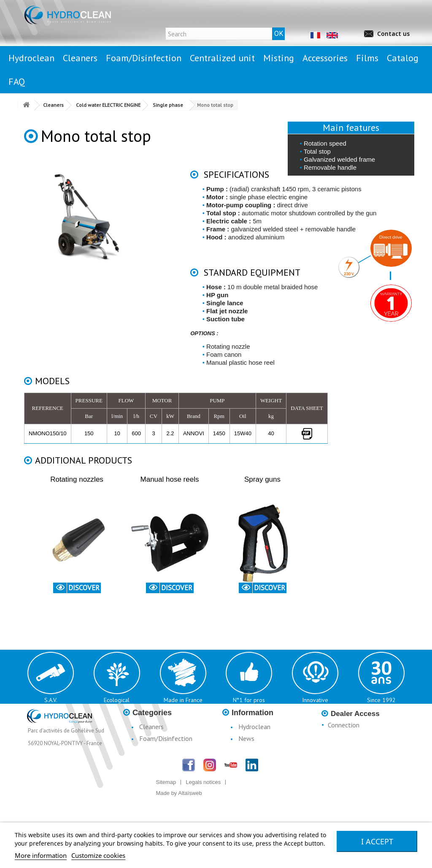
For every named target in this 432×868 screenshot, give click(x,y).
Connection (344, 725)
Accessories (155, 782)
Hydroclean (254, 727)
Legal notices (257, 750)
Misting (150, 770)
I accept (377, 841)
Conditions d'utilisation (270, 762)
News (246, 738)
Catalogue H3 (258, 786)
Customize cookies (98, 855)
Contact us (393, 34)
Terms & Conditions (266, 774)
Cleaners (151, 727)
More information (41, 855)
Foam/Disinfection (166, 738)
